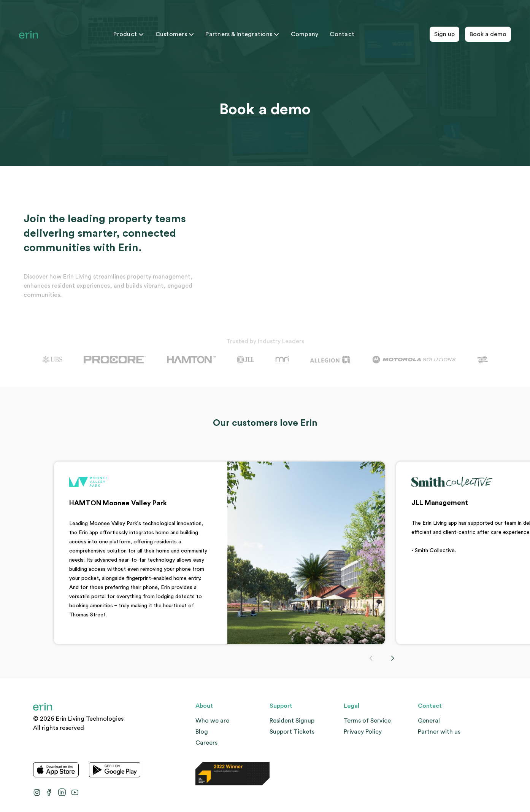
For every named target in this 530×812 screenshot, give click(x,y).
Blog (202, 732)
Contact (342, 34)
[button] (393, 658)
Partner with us (439, 732)
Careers (206, 743)
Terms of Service (367, 721)
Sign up (444, 34)
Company (305, 34)
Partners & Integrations (242, 34)
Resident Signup (292, 721)
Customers (175, 34)
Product (129, 34)
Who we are (212, 721)
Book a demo (488, 34)
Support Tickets (292, 732)
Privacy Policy (363, 732)
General (429, 721)
